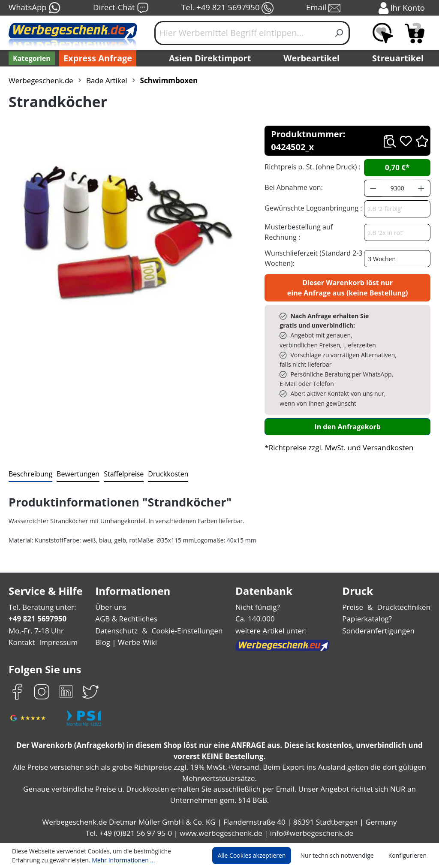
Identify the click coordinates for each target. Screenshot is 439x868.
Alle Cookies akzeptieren (260, 856)
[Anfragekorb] (415, 33)
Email (324, 8)
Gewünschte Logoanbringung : (311, 208)
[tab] (30, 474)
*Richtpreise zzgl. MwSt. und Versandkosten (336, 448)
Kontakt (21, 642)
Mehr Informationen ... (82, 860)
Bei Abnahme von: (292, 187)
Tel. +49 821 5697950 (227, 8)
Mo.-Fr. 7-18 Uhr (35, 631)
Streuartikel (400, 58)
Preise (356, 607)
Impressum (56, 642)
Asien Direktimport (210, 58)
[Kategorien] (31, 58)
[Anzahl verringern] (373, 188)
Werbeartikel (313, 58)
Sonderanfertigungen (380, 631)
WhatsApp (34, 8)
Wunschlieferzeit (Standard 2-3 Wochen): (311, 258)
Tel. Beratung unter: (40, 607)
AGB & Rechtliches (128, 619)
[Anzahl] (397, 188)
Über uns (112, 607)
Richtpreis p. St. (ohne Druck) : (311, 167)
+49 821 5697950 (37, 619)
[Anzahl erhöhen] (421, 188)
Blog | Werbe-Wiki (126, 642)
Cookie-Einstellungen (185, 631)
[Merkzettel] (383, 33)
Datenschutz (117, 631)
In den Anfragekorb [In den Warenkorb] (348, 426)
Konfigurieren (409, 856)
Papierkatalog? (370, 619)
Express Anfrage (96, 58)
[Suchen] (339, 33)
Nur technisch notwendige (342, 856)
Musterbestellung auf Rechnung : (313, 232)
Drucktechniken (405, 607)
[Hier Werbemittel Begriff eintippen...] (242, 33)
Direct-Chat (121, 8)
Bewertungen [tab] (75, 474)
